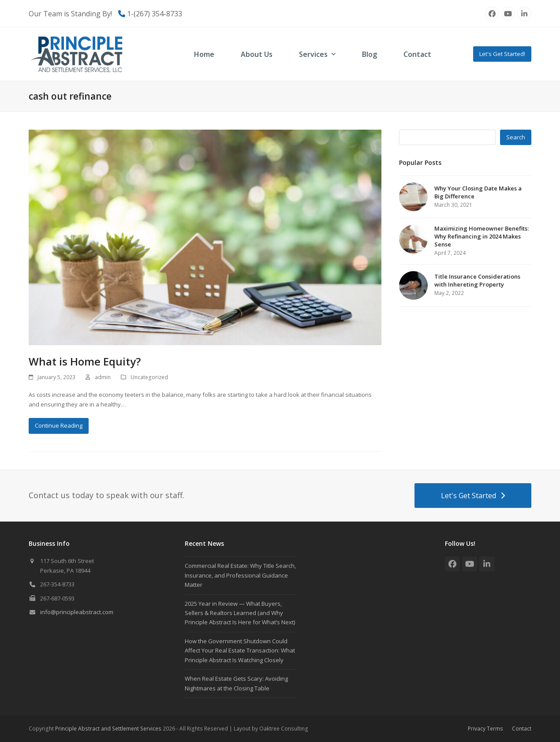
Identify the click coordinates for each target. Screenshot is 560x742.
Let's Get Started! (502, 54)
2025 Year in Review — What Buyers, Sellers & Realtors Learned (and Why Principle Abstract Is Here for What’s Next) (240, 613)
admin (103, 377)
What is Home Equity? (85, 361)
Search (516, 137)
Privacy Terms (485, 729)
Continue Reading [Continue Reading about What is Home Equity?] (59, 425)
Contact (522, 729)
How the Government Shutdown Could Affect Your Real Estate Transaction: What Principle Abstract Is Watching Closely (240, 651)
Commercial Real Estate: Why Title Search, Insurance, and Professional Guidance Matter (240, 575)
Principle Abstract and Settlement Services (108, 729)
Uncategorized (149, 377)
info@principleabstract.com (77, 612)
